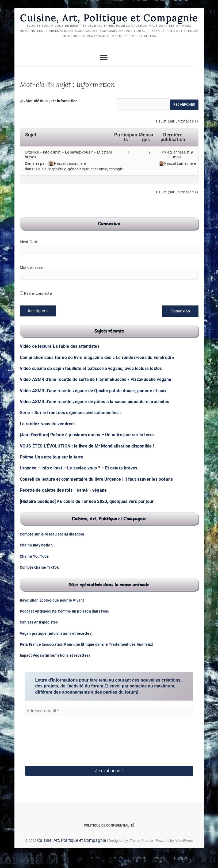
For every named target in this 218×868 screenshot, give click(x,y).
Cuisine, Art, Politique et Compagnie (109, 24)
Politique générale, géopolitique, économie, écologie (79, 181)
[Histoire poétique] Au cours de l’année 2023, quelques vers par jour (87, 513)
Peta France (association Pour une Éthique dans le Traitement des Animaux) (87, 656)
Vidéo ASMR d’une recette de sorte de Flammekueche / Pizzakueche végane (96, 391)
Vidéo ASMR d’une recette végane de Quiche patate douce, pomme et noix (93, 403)
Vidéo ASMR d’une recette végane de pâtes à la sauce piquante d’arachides (94, 414)
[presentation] (47, 746)
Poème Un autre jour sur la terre (52, 469)
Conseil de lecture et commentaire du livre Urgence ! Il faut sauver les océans (96, 491)
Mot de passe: (32, 280)
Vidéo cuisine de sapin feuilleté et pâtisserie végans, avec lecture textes (91, 381)
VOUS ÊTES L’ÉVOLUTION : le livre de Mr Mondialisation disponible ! (87, 458)
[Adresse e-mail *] (109, 723)
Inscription (38, 323)
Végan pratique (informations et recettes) (56, 645)
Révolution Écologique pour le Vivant (52, 612)
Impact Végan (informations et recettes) (55, 668)
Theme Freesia (141, 853)
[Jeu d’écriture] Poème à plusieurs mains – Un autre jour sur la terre (87, 447)
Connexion (180, 323)
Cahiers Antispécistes (39, 634)
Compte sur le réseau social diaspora (52, 546)
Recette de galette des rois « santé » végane (63, 502)
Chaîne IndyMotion (36, 557)
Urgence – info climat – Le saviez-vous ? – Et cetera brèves (79, 480)
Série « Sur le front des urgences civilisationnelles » (71, 425)
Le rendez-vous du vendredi (47, 436)
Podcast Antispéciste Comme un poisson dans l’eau (65, 623)
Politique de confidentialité (109, 838)
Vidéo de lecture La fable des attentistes (60, 358)
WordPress (184, 853)
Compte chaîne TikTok (39, 579)
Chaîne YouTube (34, 568)
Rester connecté (38, 305)
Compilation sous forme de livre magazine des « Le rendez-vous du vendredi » (97, 370)
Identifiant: (29, 254)
